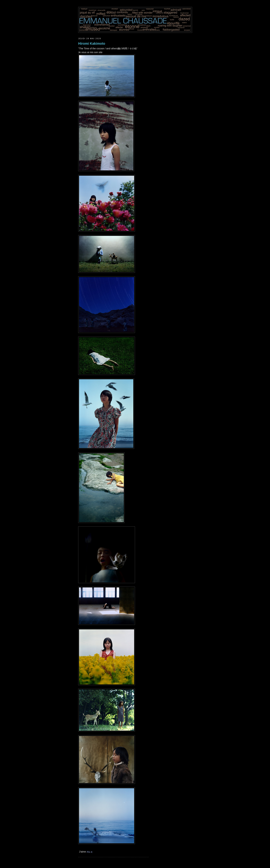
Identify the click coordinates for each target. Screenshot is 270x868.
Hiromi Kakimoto (92, 43)
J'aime (82, 852)
